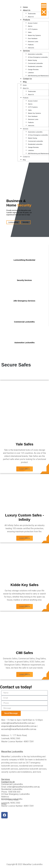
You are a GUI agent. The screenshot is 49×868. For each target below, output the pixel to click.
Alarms (30, 26)
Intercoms (31, 48)
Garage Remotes (33, 69)
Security (26, 222)
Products (26, 20)
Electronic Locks (33, 42)
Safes (30, 32)
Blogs (4, 804)
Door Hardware (33, 38)
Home (25, 7)
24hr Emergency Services (24, 301)
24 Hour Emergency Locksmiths (38, 57)
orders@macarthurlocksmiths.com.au (18, 723)
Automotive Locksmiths (35, 54)
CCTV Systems (33, 29)
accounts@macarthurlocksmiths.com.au (19, 729)
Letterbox (31, 73)
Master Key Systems (34, 35)
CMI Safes (25, 653)
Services (26, 51)
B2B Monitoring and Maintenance (38, 76)
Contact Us (27, 79)
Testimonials (32, 14)
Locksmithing (13, 222)
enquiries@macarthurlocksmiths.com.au (19, 726)
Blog (25, 82)
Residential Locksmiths (35, 66)
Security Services (24, 280)
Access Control (33, 23)
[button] (44, 9)
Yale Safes (24, 444)
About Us (27, 10)
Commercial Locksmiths (35, 63)
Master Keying (32, 60)
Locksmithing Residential (24, 260)
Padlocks (31, 45)
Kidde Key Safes (24, 585)
